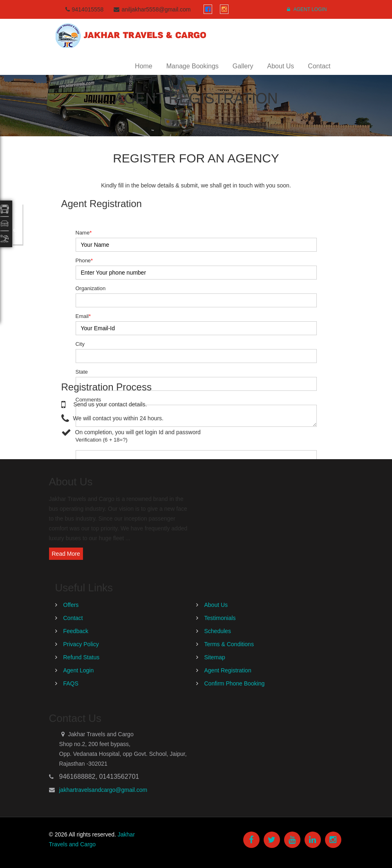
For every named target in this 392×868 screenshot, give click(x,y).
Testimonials (220, 618)
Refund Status (82, 657)
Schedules (218, 631)
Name (84, 233)
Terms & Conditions (229, 644)
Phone (84, 260)
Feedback (76, 631)
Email (83, 316)
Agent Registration (228, 670)
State (82, 372)
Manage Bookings (193, 66)
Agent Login (307, 9)
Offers (71, 605)
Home (144, 66)
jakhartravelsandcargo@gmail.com (103, 790)
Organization (91, 288)
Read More (66, 554)
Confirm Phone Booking (235, 683)
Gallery (243, 66)
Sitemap (215, 657)
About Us (281, 66)
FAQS (71, 683)
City (80, 344)
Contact (319, 66)
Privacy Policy (81, 644)
